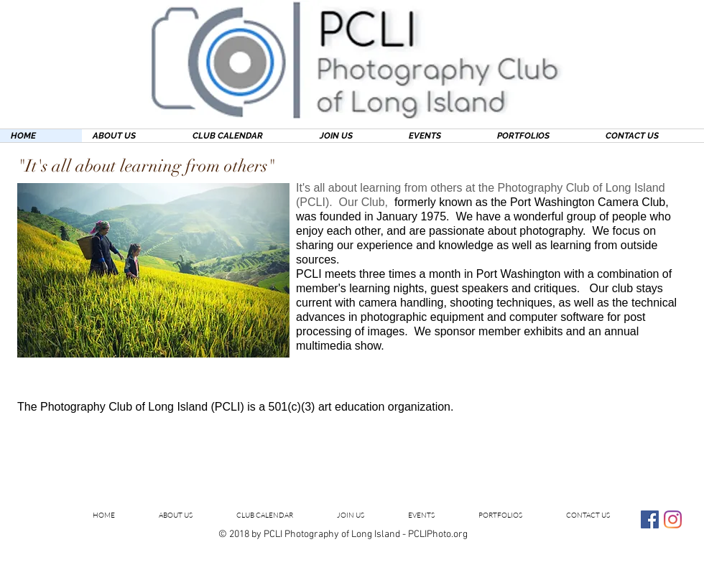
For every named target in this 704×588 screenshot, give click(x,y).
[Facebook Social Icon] (650, 519)
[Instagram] (673, 519)
